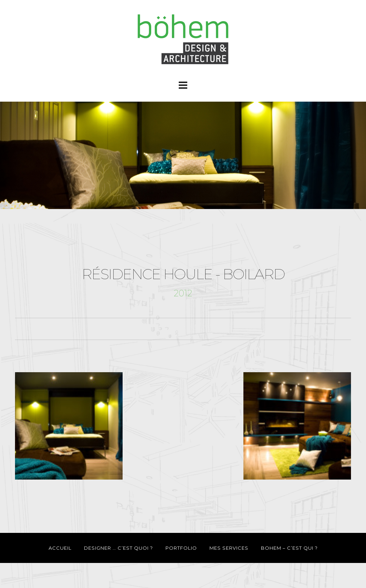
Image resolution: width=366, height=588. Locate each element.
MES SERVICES (229, 548)
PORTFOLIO (181, 548)
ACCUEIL (60, 548)
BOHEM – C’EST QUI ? (289, 548)
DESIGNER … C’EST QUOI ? (118, 548)
